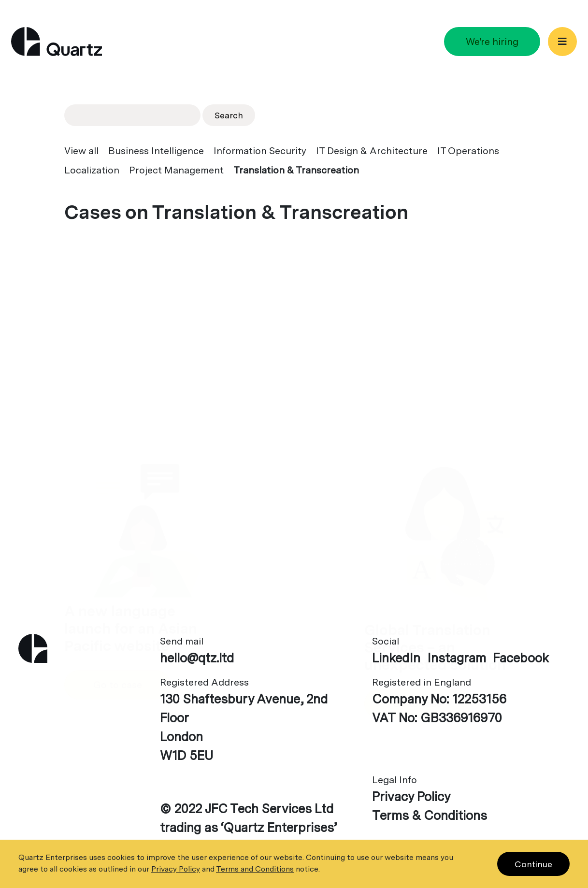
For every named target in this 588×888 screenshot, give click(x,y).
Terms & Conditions (430, 815)
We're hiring (492, 42)
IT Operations (468, 151)
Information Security (260, 151)
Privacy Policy (411, 796)
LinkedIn (396, 658)
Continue (533, 864)
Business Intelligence (156, 151)
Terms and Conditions (255, 869)
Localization (92, 170)
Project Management (176, 170)
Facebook (521, 658)
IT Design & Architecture (372, 151)
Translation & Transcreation (296, 170)
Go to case (118, 501)
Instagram (457, 658)
